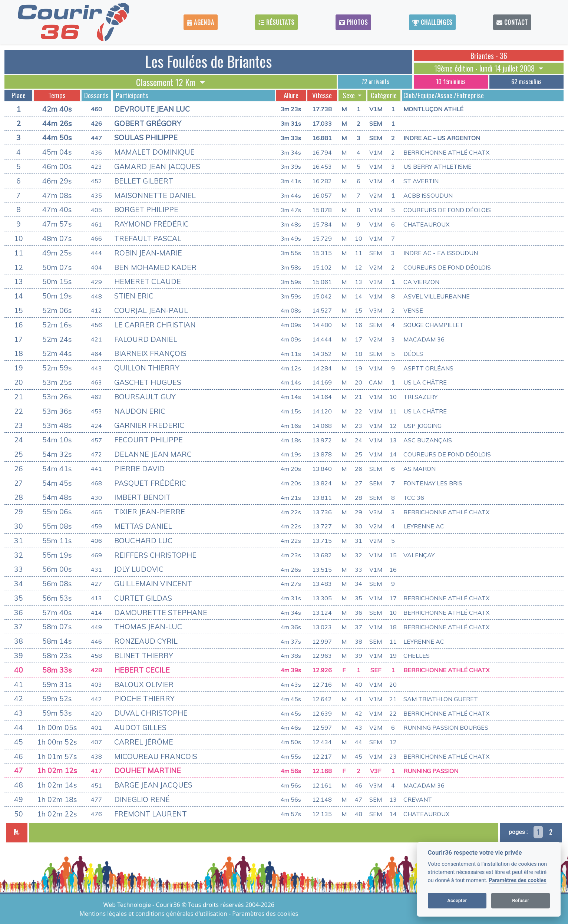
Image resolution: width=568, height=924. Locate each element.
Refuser (521, 900)
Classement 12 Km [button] (167, 82)
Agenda (201, 22)
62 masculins (526, 82)
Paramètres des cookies (517, 880)
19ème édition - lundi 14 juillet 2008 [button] (485, 68)
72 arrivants (375, 82)
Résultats (276, 22)
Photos (353, 22)
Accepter (457, 900)
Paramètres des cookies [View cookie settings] (265, 914)
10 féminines (451, 82)
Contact (512, 22)
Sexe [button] (349, 95)
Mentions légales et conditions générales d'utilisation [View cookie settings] (154, 914)
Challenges (432, 22)
